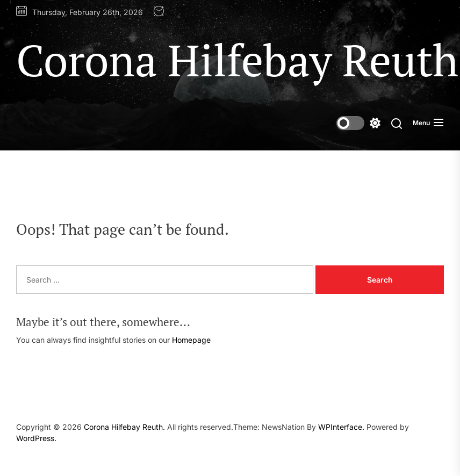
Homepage (191, 340)
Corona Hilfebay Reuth (237, 60)
